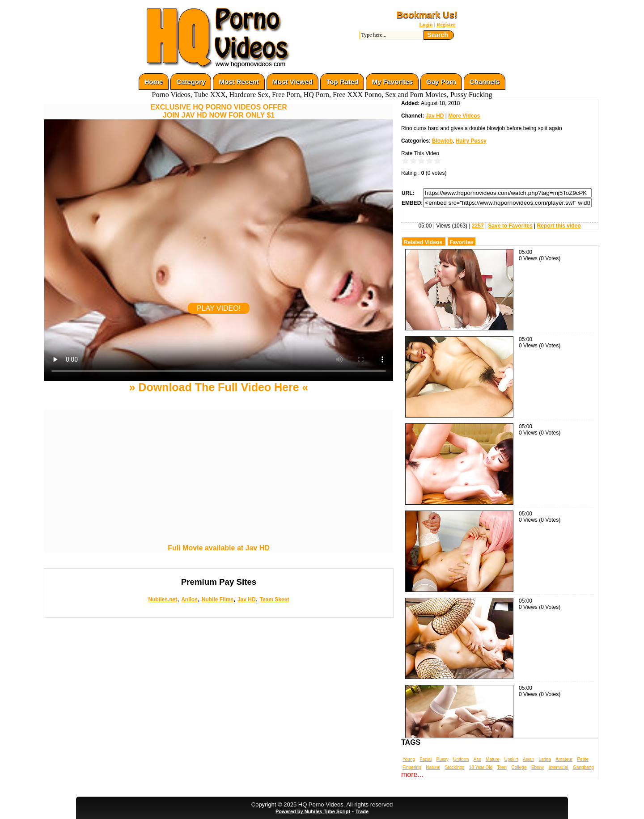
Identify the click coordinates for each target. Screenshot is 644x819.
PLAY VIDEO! (219, 308)
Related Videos (423, 242)
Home (154, 82)
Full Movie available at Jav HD (219, 548)
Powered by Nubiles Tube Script (313, 811)
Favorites (461, 242)
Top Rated (342, 82)
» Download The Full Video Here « (218, 387)
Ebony (538, 767)
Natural (433, 767)
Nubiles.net (163, 599)
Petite (583, 759)
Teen (502, 767)
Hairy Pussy (471, 141)
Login (426, 25)
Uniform (461, 759)
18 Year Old (481, 767)
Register (446, 25)
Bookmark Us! (427, 15)
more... (412, 775)
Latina (545, 759)
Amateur (564, 759)
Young (409, 759)
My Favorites (392, 82)
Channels (485, 82)
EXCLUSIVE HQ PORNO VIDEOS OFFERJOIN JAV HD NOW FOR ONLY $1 (219, 111)
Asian (528, 759)
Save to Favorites (510, 226)
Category (191, 82)
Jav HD (247, 599)
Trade (362, 811)
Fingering (412, 767)
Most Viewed (293, 82)
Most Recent (239, 82)
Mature (493, 759)
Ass (477, 759)
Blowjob (443, 141)
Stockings (455, 767)
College (519, 767)
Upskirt (511, 759)
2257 (478, 226)
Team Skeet (275, 599)
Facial (426, 759)
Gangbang (583, 767)
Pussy (443, 759)
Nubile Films (218, 599)
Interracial (559, 767)
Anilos (189, 599)
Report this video (559, 226)
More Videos (464, 116)
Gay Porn (441, 82)
